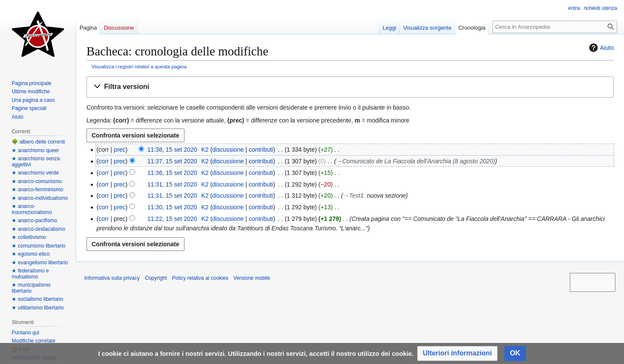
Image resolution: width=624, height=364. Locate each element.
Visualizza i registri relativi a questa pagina (139, 66)
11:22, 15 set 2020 (172, 219)
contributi (261, 150)
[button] (350, 87)
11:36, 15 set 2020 (172, 173)
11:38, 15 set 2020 (172, 150)
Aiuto (600, 48)
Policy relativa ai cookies (200, 278)
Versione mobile (252, 278)
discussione (228, 150)
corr (104, 161)
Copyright (156, 278)
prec (120, 150)
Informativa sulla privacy (112, 278)
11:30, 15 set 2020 (172, 207)
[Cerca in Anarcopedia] (555, 27)
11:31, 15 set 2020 (172, 184)
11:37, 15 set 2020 (172, 161)
